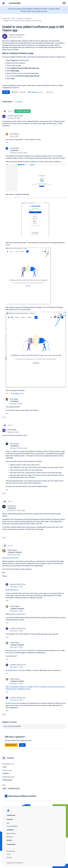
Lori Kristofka (14, 148)
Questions (28, 18)
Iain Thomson (15, 134)
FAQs (8, 823)
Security (9, 857)
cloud (4, 788)
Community (15, 3)
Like (7, 143)
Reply (4, 417)
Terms (8, 854)
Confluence (20, 18)
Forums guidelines (12, 826)
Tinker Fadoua (12, 550)
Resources (10, 837)
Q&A (13, 18)
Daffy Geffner (12, 430)
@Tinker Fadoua (13, 590)
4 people (16, 393)
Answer (6, 92)
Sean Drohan (14, 444)
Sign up (12, 726)
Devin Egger (14, 399)
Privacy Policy (11, 851)
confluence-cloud (14, 788)
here (33, 11)
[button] (36, 178)
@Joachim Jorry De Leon (11, 558)
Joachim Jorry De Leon (17, 35)
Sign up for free (11, 745)
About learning (11, 833)
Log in (5, 726)
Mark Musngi (32, 92)
